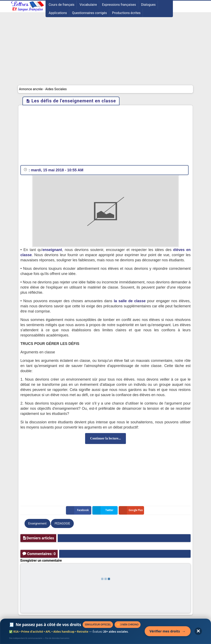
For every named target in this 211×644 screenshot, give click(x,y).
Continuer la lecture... (105, 438)
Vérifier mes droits (168, 631)
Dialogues (148, 5)
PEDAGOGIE (62, 523)
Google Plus (131, 510)
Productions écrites (126, 13)
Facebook (78, 510)
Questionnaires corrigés (90, 13)
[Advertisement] (105, 54)
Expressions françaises (119, 5)
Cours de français (62, 5)
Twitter (104, 510)
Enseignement (37, 523)
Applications (58, 13)
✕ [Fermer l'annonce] (198, 631)
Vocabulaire (88, 5)
